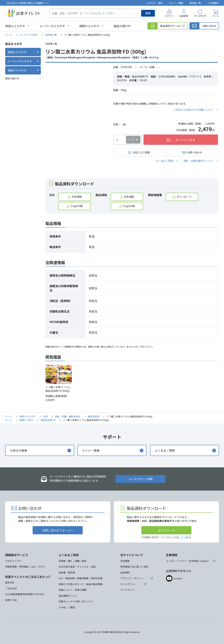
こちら (182, 537)
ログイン (169, 16)
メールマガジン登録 (141, 479)
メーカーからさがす (52, 26)
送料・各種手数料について (198, 161)
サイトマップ (127, 590)
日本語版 (77, 197)
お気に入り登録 (141, 152)
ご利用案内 (213, 3)
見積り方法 (11, 600)
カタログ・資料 (155, 3)
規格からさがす (89, 26)
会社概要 (125, 561)
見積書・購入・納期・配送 (73, 561)
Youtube (178, 578)
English (204, 561)
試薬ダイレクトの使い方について (76, 601)
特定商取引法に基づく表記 (134, 567)
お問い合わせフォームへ (58, 530)
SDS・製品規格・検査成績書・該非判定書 (81, 578)
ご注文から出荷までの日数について (193, 110)
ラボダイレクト (13, 561)
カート (216, 16)
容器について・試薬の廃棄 (73, 590)
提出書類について (68, 596)
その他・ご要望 (67, 607)
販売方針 (10, 582)
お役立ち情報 (19, 450)
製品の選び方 (122, 26)
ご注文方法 (11, 588)
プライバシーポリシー (132, 578)
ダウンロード (184, 197)
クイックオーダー (200, 16)
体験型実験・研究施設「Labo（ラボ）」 (26, 567)
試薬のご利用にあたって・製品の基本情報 (81, 584)
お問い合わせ (194, 152)
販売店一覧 (195, 3)
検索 (148, 13)
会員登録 (184, 16)
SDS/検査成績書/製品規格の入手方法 (25, 594)
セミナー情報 (176, 3)
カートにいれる (185, 140)
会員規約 (125, 572)
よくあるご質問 (164, 161)
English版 (77, 206)
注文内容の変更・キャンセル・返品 (77, 567)
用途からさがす (15, 26)
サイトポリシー (128, 584)
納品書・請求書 (67, 572)
